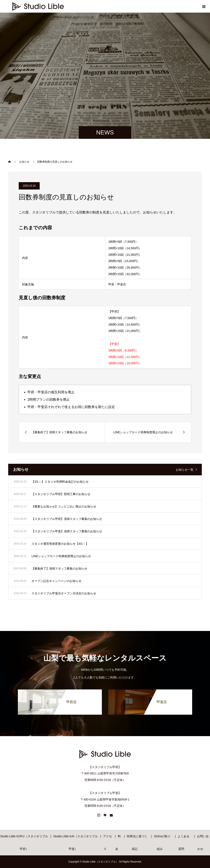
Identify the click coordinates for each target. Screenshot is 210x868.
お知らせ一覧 (185, 470)
